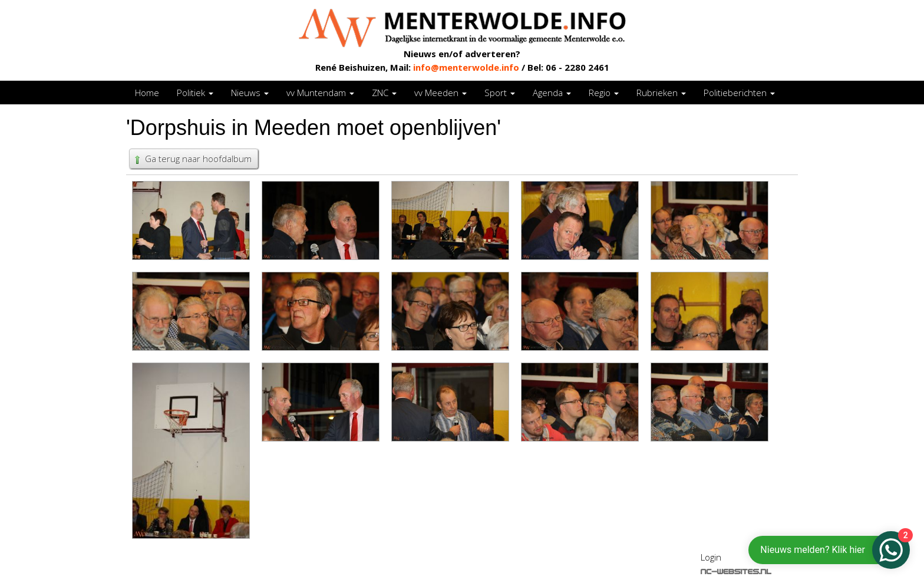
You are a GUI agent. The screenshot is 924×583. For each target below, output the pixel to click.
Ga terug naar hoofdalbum (192, 159)
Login (711, 557)
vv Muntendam (320, 93)
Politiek (195, 93)
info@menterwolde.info (466, 67)
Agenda (552, 93)
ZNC (384, 93)
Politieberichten (739, 93)
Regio (604, 93)
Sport (500, 93)
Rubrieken (661, 93)
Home (147, 93)
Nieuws (250, 93)
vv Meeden (440, 93)
